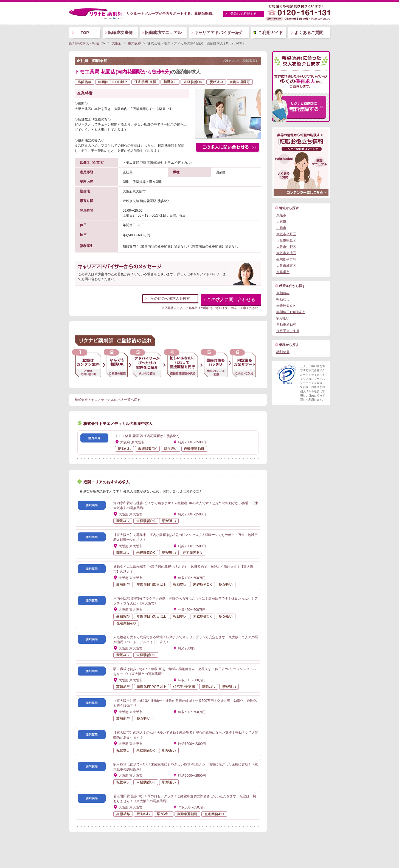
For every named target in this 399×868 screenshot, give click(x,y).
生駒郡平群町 (286, 259)
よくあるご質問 (309, 32)
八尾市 (281, 215)
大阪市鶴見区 (286, 240)
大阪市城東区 (286, 266)
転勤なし (283, 299)
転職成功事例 (120, 32)
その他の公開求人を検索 (170, 298)
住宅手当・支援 (288, 331)
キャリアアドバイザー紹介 (219, 32)
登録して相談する (243, 14)
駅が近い (283, 318)
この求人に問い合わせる (231, 300)
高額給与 (283, 293)
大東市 (281, 222)
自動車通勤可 (286, 325)
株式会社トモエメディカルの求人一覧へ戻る (108, 400)
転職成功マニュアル (163, 32)
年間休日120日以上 (291, 312)
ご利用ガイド (271, 32)
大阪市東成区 (286, 253)
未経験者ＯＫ (286, 306)
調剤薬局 (283, 352)
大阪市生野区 (286, 247)
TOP (85, 32)
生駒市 (281, 228)
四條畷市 (283, 272)
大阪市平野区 (286, 234)
